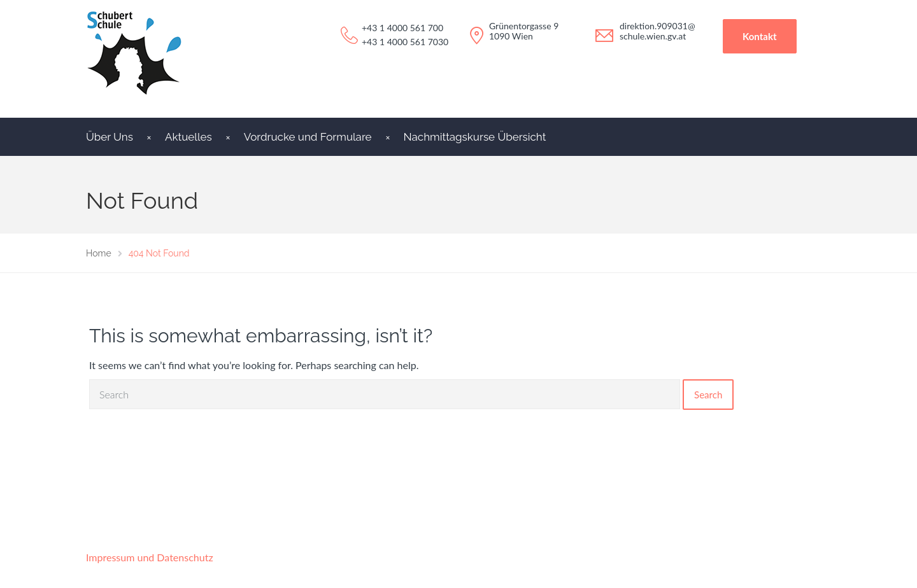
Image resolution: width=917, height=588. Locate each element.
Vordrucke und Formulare (308, 137)
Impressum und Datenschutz (150, 557)
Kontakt (760, 36)
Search (708, 395)
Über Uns (110, 137)
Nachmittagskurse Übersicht (475, 137)
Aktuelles (188, 137)
